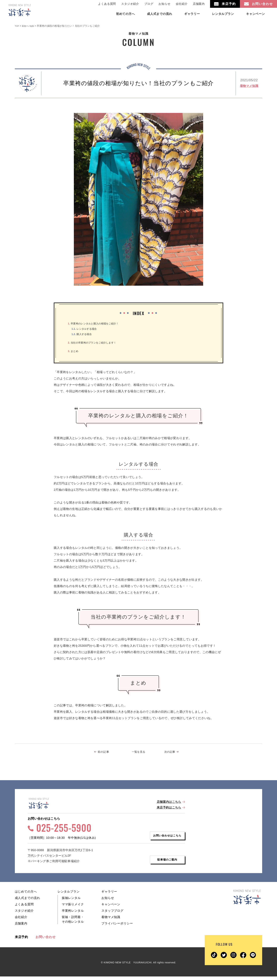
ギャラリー (109, 895)
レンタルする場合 (87, 329)
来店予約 (22, 941)
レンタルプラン (69, 895)
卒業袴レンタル (73, 914)
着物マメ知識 (249, 86)
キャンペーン (111, 908)
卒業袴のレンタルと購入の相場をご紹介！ (99, 323)
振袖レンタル (71, 902)
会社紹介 (182, 4)
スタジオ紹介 (130, 4)
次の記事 (171, 752)
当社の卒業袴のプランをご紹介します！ (97, 343)
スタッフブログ (112, 914)
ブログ (149, 4)
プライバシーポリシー (117, 927)
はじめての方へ (26, 895)
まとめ (74, 351)
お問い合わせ (45, 941)
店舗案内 (199, 4)
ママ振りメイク (73, 908)
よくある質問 (107, 4)
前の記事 (105, 752)
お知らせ (164, 4)
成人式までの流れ (27, 902)
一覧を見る (138, 752)
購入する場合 (84, 334)
